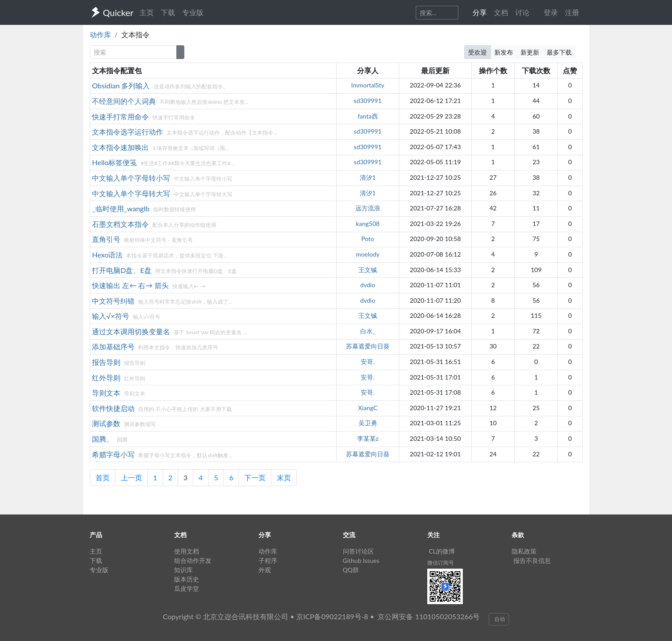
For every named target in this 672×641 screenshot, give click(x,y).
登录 (551, 12)
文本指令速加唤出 (121, 147)
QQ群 (351, 570)
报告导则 (107, 362)
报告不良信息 (532, 560)
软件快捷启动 (114, 408)
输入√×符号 (111, 316)
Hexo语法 (108, 255)
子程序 (268, 560)
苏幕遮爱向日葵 (368, 346)
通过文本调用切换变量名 (132, 331)
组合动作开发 (193, 560)
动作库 (100, 34)
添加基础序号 (114, 346)
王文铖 (368, 270)
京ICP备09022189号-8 (332, 616)
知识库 (183, 570)
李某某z (368, 438)
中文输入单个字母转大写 (132, 193)
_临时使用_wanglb (121, 208)
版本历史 (187, 579)
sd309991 (368, 101)
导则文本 (107, 393)
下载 (168, 12)
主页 (147, 12)
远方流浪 (368, 208)
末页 (284, 477)
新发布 (504, 52)
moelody (368, 254)
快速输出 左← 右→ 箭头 (131, 285)
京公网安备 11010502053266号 (429, 616)
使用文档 (187, 551)
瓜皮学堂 (187, 588)
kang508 (368, 224)
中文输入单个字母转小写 (132, 178)
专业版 (193, 12)
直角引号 (107, 239)
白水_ (368, 331)
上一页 (131, 477)
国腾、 (103, 439)
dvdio (368, 285)
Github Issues (361, 560)
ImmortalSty (368, 85)
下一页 (255, 477)
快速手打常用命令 (121, 117)
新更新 (530, 52)
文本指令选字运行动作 (128, 132)
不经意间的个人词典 (125, 101)
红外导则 (107, 378)
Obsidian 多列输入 (122, 85)
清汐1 (368, 177)
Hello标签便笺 (115, 162)
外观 (265, 570)
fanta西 (368, 116)
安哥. (368, 362)
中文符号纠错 (114, 301)
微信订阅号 (441, 563)
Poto (368, 239)
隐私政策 (524, 551)
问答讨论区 (358, 551)
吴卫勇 (368, 423)
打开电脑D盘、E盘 (123, 270)
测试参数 (107, 423)
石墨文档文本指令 (121, 224)
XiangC (368, 408)
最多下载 (559, 52)
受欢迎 (477, 52)
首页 (103, 477)
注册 (572, 12)
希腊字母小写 (114, 454)
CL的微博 (442, 551)
